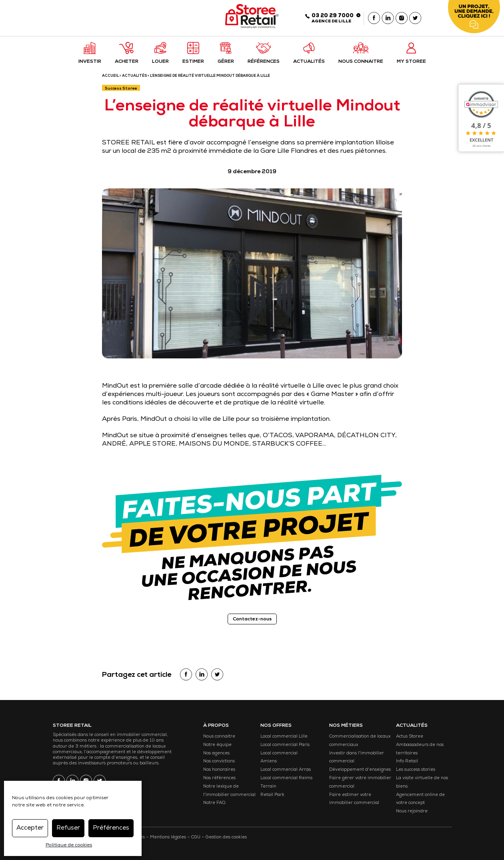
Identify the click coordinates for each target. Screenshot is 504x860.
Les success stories (416, 770)
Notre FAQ (214, 803)
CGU (196, 837)
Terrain (268, 787)
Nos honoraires (219, 770)
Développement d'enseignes (360, 770)
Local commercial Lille (284, 737)
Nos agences (216, 753)
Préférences (111, 828)
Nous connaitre (219, 737)
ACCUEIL (110, 76)
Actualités (134, 76)
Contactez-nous (252, 620)
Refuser (68, 828)
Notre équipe (217, 745)
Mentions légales (168, 837)
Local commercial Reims (286, 778)
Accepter (30, 828)
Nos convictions (219, 761)
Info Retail (407, 761)
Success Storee (121, 89)
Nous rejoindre (412, 811)
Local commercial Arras (286, 770)
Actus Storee (410, 737)
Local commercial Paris (285, 745)
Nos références (219, 778)
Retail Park (272, 795)
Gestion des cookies (226, 837)
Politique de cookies (69, 846)
